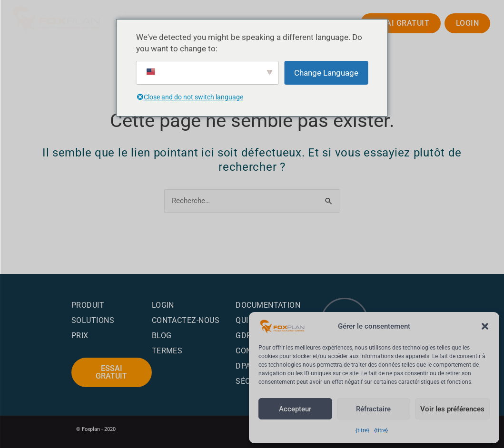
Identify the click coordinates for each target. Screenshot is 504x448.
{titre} (362, 430)
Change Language (326, 73)
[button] (485, 318)
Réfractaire (369, 409)
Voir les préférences (449, 409)
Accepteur (294, 409)
